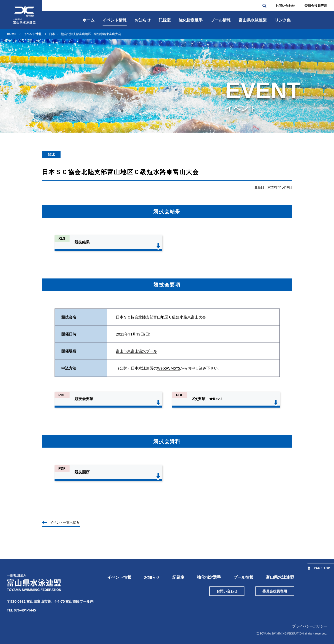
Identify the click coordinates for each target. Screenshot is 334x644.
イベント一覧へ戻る (65, 522)
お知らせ (143, 20)
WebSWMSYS (169, 368)
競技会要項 (84, 399)
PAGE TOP (322, 568)
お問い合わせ (285, 6)
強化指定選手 (191, 20)
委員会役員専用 (275, 591)
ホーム (89, 20)
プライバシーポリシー (310, 626)
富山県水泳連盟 (280, 577)
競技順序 (82, 472)
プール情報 (221, 20)
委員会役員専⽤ (316, 6)
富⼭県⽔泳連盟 (253, 20)
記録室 (165, 20)
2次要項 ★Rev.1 (208, 399)
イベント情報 (115, 20)
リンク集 (283, 20)
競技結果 (82, 242)
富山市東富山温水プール (136, 351)
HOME (12, 34)
